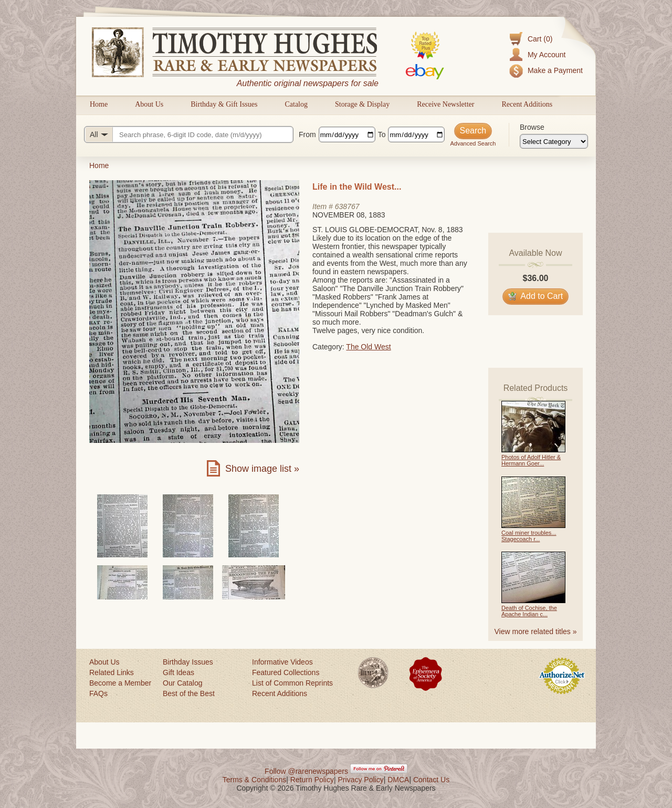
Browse (532, 127)
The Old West (368, 347)
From (307, 134)
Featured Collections (286, 672)
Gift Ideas (178, 672)
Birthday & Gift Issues (224, 104)
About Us (149, 104)
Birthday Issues (188, 662)
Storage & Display (362, 104)
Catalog (296, 104)
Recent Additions (527, 104)
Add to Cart (536, 296)
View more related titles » (536, 631)
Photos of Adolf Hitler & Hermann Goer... (531, 460)
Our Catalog (182, 683)
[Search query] (189, 134)
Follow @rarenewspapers (306, 771)
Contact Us (431, 780)
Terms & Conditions (254, 780)
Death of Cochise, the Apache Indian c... (529, 611)
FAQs (98, 693)
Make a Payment (555, 70)
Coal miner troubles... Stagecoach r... (529, 536)
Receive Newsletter (445, 104)
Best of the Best (189, 693)
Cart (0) (540, 39)
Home (99, 104)
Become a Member (120, 683)
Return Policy (312, 780)
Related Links (112, 672)
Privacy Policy (361, 780)
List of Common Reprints (292, 683)
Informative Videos (282, 662)
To (382, 134)
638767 (347, 206)
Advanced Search (473, 143)
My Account (547, 55)
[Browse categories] (554, 141)
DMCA (398, 780)
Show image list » (262, 469)
